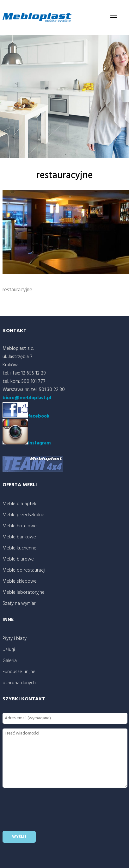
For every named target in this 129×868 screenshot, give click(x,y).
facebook (39, 416)
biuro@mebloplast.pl (27, 398)
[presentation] (51, 814)
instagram (27, 443)
